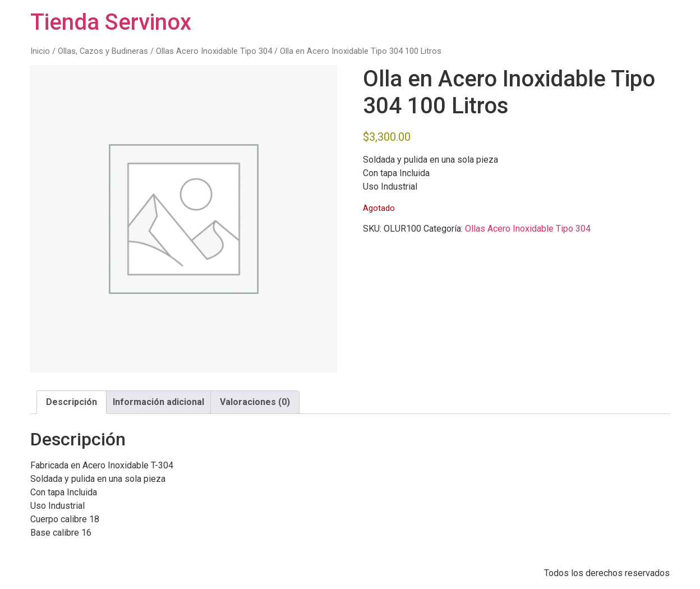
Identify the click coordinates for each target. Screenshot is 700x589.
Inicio (40, 51)
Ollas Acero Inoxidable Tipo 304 (214, 51)
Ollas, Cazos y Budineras (103, 51)
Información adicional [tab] (158, 402)
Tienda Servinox (111, 22)
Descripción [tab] (72, 402)
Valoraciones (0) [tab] (255, 402)
